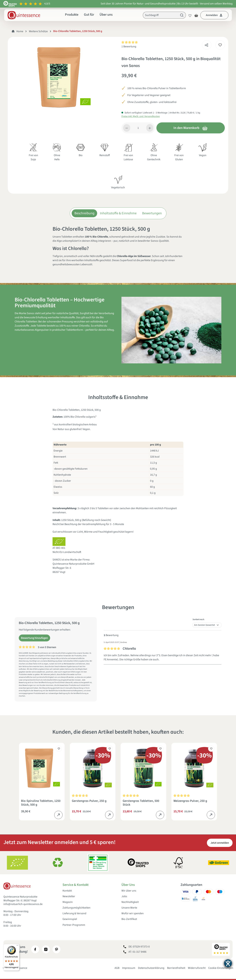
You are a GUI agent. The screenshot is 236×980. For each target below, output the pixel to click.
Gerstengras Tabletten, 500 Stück (141, 803)
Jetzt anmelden (220, 843)
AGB (117, 968)
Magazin (68, 902)
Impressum (129, 968)
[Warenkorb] (196, 15)
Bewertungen (152, 213)
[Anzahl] (138, 128)
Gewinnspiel (70, 919)
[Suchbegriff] (160, 15)
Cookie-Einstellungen (221, 968)
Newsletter (69, 896)
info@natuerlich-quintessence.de (23, 904)
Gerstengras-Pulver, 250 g (89, 801)
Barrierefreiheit (176, 968)
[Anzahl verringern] (127, 128)
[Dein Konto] (214, 15)
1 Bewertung (129, 46)
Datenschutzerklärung (151, 968)
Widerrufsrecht (197, 968)
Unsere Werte (129, 908)
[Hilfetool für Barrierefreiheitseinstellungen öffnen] (228, 963)
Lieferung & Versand (74, 913)
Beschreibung (84, 213)
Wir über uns (129, 891)
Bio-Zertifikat (129, 919)
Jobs (124, 896)
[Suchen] (182, 15)
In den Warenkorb (191, 128)
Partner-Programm (74, 925)
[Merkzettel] (189, 15)
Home (20, 31)
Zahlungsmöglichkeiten (76, 908)
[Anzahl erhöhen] (150, 128)
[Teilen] (207, 44)
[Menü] (17, 946)
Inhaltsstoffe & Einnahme (118, 213)
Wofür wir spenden (133, 913)
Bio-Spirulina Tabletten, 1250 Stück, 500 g (41, 803)
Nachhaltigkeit (130, 902)
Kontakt (67, 891)
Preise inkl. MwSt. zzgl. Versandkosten (141, 116)
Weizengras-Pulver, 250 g (190, 801)
